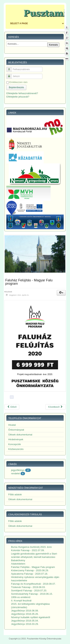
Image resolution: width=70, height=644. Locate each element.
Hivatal (12, 425)
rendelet (15, 473)
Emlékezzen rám (18, 82)
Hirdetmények (16, 439)
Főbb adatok (15, 494)
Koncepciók (14, 444)
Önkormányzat (16, 430)
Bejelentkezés (16, 87)
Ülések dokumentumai (20, 435)
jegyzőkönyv (18, 470)
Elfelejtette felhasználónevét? (22, 93)
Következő (55, 407)
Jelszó (10, 75)
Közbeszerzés (16, 449)
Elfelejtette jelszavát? (18, 97)
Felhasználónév (10, 68)
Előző (12, 407)
